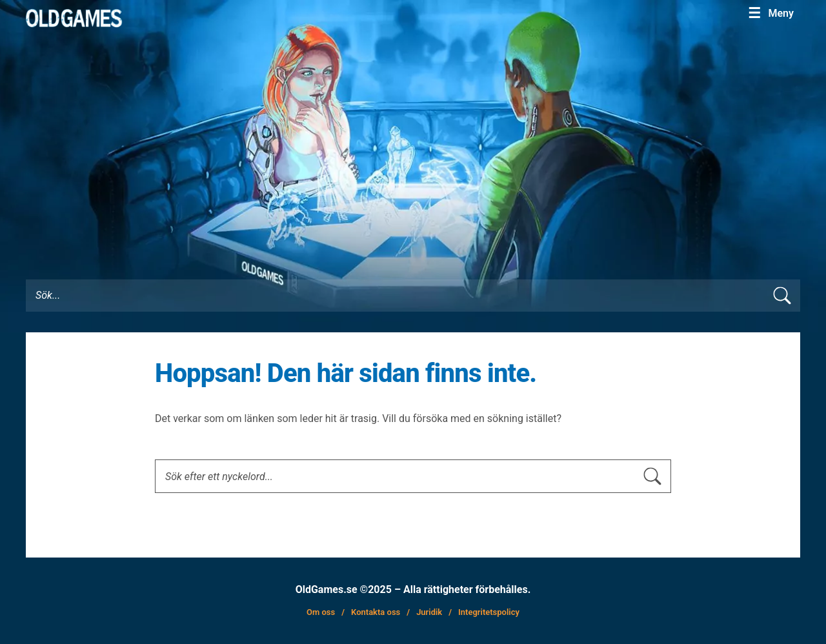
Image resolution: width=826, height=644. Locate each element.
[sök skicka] (659, 477)
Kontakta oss (376, 612)
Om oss (321, 612)
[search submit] (789, 296)
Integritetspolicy (489, 612)
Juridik (429, 612)
